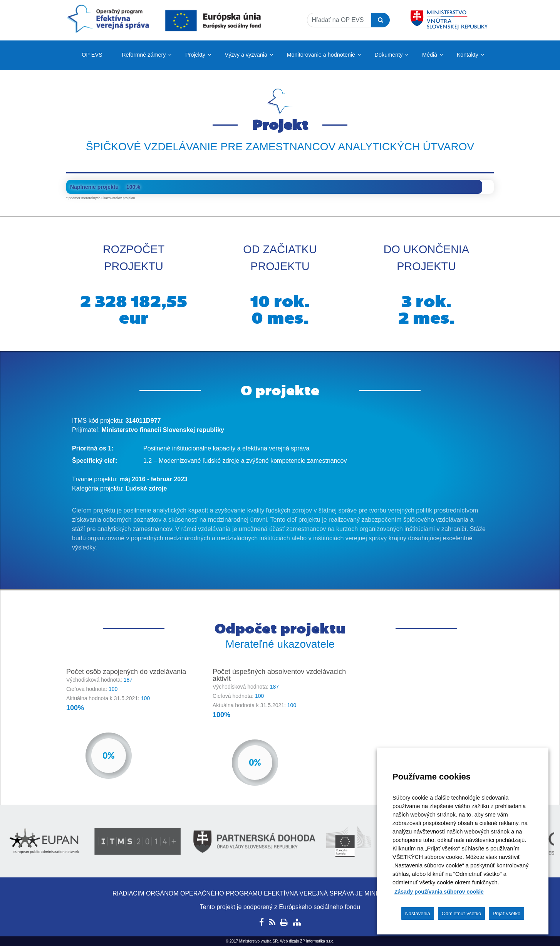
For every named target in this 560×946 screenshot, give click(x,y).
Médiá (430, 55)
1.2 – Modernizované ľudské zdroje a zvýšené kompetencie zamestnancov (245, 461)
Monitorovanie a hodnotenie (321, 55)
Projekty (195, 55)
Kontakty (468, 55)
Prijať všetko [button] (506, 913)
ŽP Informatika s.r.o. (317, 941)
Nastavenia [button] (418, 913)
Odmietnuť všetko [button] (461, 913)
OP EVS (92, 55)
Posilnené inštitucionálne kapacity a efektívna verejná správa (226, 448)
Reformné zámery (144, 55)
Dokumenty (389, 55)
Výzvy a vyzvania (246, 55)
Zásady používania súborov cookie (439, 892)
